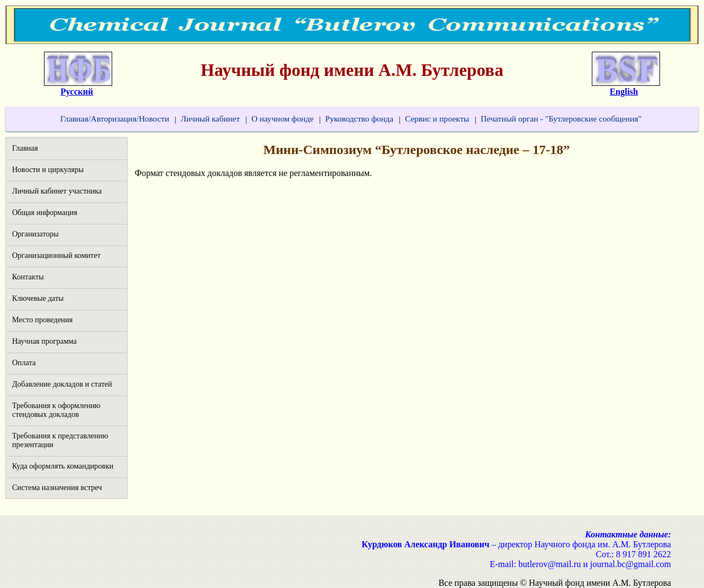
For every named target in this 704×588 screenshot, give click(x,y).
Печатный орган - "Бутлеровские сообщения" (561, 119)
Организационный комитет (56, 255)
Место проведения (42, 320)
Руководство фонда (359, 119)
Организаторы (35, 234)
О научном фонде (282, 119)
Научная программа (45, 341)
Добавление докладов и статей (62, 384)
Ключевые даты (38, 298)
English (624, 92)
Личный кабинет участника (57, 191)
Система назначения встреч (57, 488)
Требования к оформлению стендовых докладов (56, 410)
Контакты (28, 277)
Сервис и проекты (437, 119)
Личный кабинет (211, 119)
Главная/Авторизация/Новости (114, 119)
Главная (25, 148)
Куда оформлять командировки (63, 466)
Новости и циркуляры (48, 170)
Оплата (24, 363)
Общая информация (45, 213)
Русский (77, 92)
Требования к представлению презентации (60, 440)
